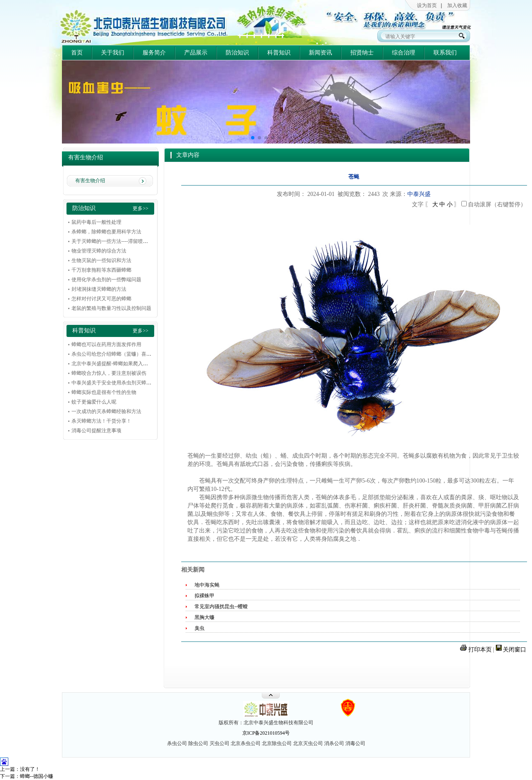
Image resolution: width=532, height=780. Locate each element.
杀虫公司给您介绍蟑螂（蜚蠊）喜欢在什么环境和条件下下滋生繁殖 (146, 354)
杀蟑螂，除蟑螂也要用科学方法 (106, 232)
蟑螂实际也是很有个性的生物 (104, 392)
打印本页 (480, 650)
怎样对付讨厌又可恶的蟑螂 (101, 299)
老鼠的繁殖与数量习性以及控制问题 (111, 308)
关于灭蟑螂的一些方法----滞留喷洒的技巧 (117, 241)
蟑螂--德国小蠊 (37, 776)
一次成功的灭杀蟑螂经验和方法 (106, 411)
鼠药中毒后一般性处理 (96, 222)
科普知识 (279, 53)
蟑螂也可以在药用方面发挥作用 (106, 344)
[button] (253, 138)
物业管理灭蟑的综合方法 (99, 251)
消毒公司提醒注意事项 (96, 431)
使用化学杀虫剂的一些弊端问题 (106, 280)
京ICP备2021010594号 (266, 733)
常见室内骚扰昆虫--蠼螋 (221, 607)
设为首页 (427, 5)
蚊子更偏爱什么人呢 (94, 402)
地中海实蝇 (207, 585)
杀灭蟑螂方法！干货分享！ (101, 421)
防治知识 (237, 53)
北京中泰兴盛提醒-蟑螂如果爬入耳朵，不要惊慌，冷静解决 (137, 364)
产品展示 (196, 53)
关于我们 (113, 53)
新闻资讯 (320, 53)
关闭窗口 (515, 650)
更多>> (140, 208)
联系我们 (445, 53)
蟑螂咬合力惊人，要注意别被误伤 (109, 373)
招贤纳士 (362, 53)
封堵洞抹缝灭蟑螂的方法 (99, 289)
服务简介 (154, 53)
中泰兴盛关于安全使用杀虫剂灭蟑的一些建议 (121, 383)
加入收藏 (457, 5)
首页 (77, 53)
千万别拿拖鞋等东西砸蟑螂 (101, 270)
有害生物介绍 (90, 181)
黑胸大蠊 (204, 617)
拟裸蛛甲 (204, 596)
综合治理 (404, 53)
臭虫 (199, 628)
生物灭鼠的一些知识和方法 (101, 260)
